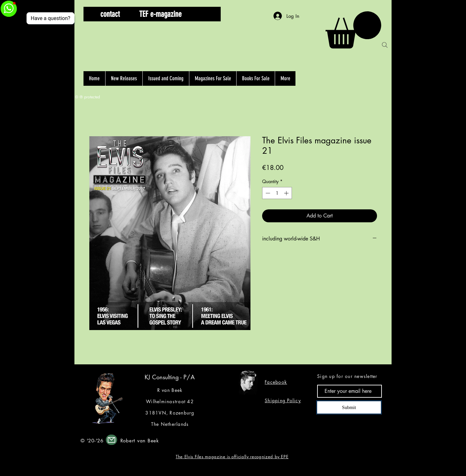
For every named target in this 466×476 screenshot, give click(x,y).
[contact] (110, 14)
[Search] (385, 45)
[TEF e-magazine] (160, 14)
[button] (205, 14)
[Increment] (287, 193)
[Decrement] (267, 193)
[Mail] (111, 440)
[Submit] (349, 407)
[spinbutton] (277, 193)
